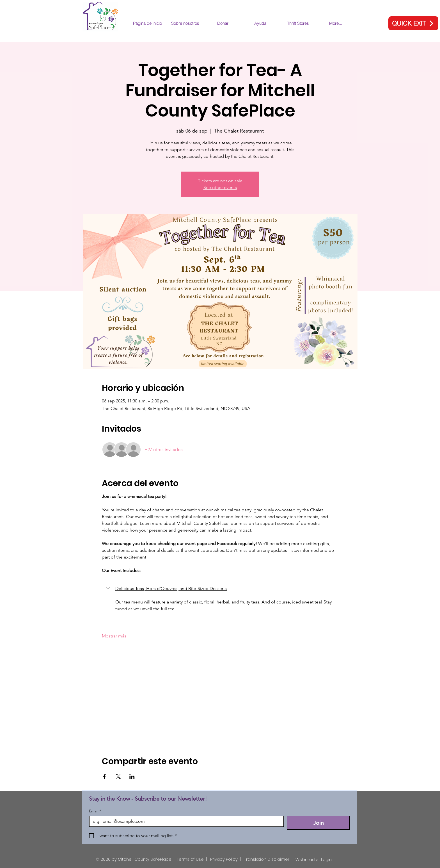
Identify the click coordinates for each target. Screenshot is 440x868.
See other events (220, 187)
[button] (109, 588)
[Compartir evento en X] (118, 776)
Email (95, 811)
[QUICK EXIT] (413, 23)
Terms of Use (190, 859)
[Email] (185, 821)
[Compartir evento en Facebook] (105, 776)
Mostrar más (114, 636)
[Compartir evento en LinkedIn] (132, 776)
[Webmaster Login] (314, 859)
